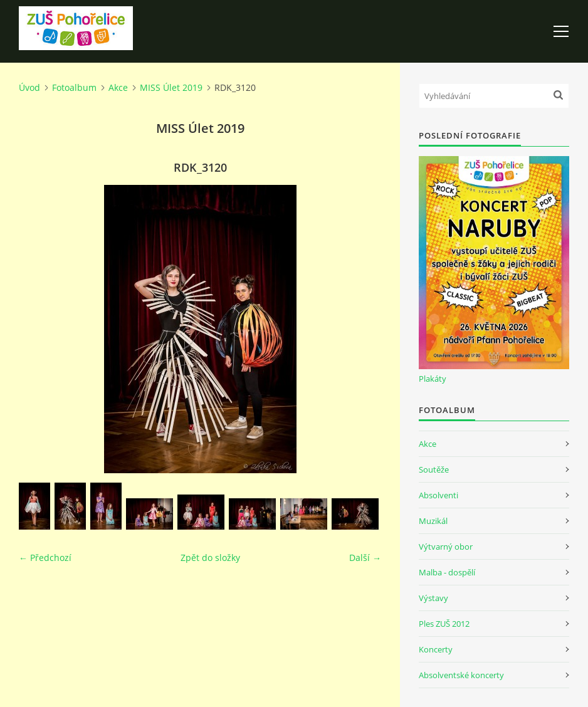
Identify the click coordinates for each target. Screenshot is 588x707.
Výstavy (433, 598)
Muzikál (433, 521)
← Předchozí (45, 558)
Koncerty (436, 649)
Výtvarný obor (446, 547)
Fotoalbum (74, 87)
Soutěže (434, 469)
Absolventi (438, 495)
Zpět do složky (210, 558)
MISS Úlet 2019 (171, 87)
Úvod (29, 87)
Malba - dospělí (447, 572)
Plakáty (433, 379)
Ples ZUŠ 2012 (444, 624)
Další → (365, 558)
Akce (118, 87)
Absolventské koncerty (461, 675)
